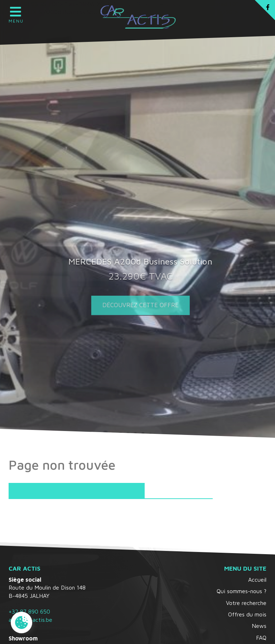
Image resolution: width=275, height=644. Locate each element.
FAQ (261, 638)
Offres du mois (247, 614)
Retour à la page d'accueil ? (77, 491)
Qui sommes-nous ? (242, 591)
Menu (16, 13)
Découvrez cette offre (138, 305)
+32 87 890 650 (29, 611)
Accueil (257, 580)
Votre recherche (246, 603)
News (259, 626)
